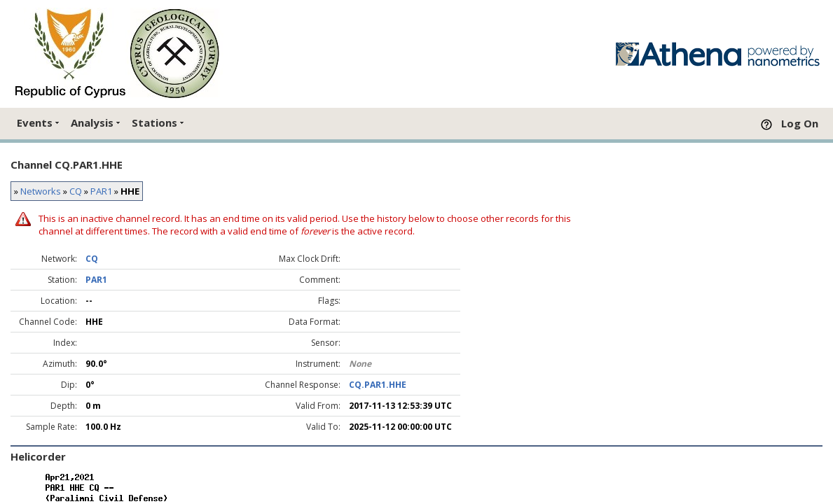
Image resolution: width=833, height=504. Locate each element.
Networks (41, 191)
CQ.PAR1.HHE (378, 385)
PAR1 (101, 191)
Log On (800, 123)
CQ (76, 191)
